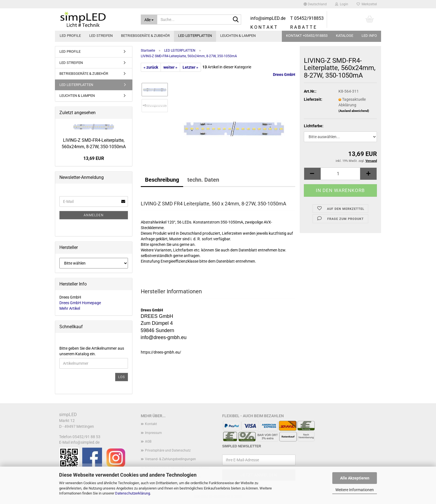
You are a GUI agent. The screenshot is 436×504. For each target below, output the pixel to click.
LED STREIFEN (101, 36)
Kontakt (151, 424)
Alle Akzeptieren (355, 478)
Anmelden (94, 215)
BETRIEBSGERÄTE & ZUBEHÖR (145, 36)
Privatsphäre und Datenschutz (168, 450)
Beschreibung (162, 180)
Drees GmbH (284, 75)
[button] (315, 4)
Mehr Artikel (70, 308)
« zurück (151, 67)
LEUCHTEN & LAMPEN (238, 36)
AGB (148, 441)
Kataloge (345, 36)
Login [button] (342, 4)
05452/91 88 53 (86, 437)
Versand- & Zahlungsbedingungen (170, 459)
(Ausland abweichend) (354, 111)
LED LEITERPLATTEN (195, 36)
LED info (369, 36)
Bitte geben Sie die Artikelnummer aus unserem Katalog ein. (92, 351)
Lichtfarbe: (314, 126)
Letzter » (190, 67)
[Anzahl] (340, 174)
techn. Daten (203, 180)
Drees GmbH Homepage (80, 303)
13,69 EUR (94, 158)
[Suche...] (149, 20)
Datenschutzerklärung (133, 493)
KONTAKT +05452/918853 (307, 36)
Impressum (153, 433)
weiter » (170, 67)
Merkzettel (367, 4)
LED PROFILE (70, 36)
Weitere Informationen (355, 490)
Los (122, 377)
